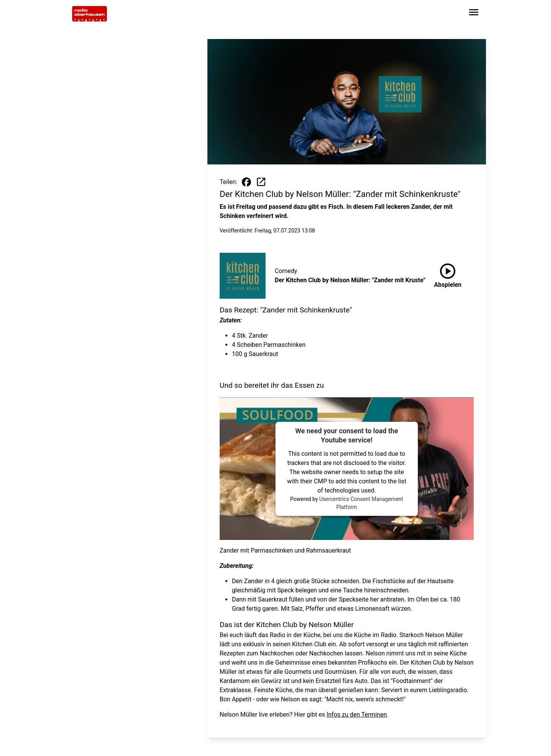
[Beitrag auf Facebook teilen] (246, 182)
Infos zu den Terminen (357, 715)
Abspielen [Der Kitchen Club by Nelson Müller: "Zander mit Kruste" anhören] (448, 274)
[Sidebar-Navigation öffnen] (474, 14)
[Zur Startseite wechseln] (90, 14)
